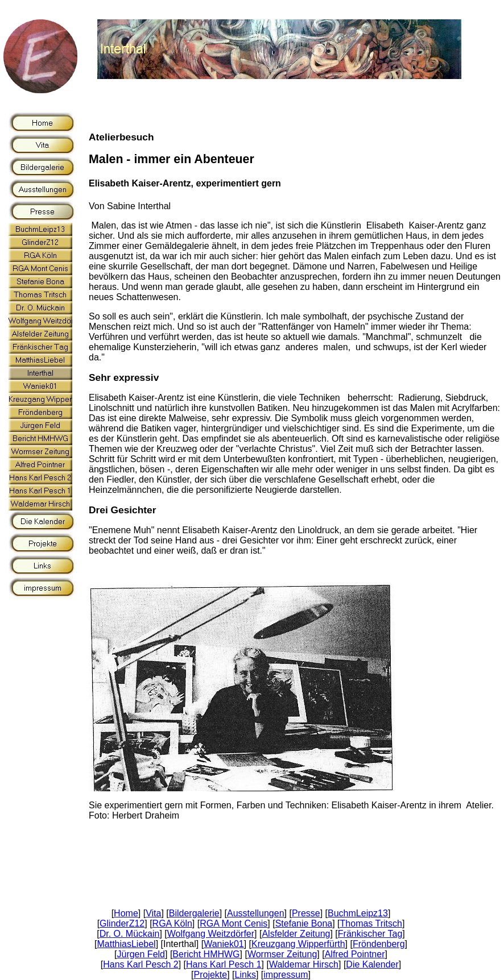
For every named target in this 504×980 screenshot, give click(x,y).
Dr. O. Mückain (130, 934)
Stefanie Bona (304, 923)
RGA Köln (172, 923)
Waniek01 (224, 944)
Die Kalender (372, 964)
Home (126, 913)
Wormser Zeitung (282, 954)
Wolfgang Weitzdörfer (211, 934)
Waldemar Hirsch (304, 964)
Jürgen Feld (141, 954)
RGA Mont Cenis (234, 923)
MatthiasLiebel (126, 944)
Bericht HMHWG (206, 954)
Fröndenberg (379, 944)
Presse (306, 913)
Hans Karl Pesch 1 (224, 964)
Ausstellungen (256, 913)
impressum (286, 975)
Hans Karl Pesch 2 (141, 964)
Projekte (211, 975)
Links (245, 975)
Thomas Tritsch (371, 923)
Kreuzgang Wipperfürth (298, 944)
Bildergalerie (194, 913)
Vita (153, 913)
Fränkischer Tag (370, 934)
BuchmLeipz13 (358, 913)
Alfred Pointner (355, 954)
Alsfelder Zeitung (296, 934)
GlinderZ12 (122, 923)
